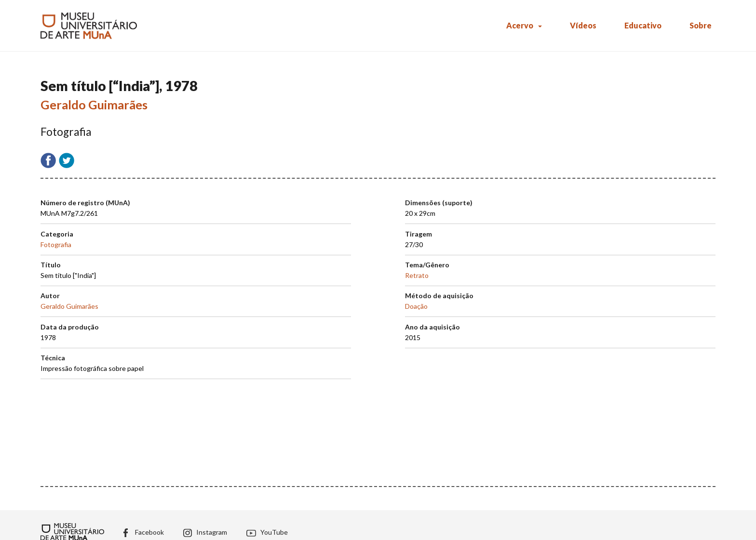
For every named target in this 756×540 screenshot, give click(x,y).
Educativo (643, 25)
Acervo (520, 25)
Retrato (417, 275)
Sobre (701, 25)
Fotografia (56, 244)
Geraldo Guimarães (94, 105)
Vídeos (583, 25)
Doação (416, 306)
